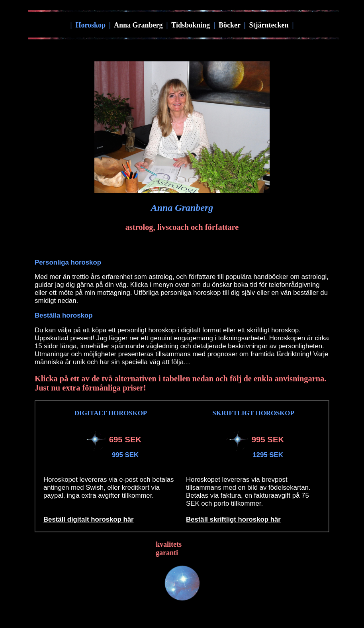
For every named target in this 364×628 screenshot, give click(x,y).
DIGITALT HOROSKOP (111, 413)
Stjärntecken (269, 25)
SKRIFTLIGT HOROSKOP (253, 413)
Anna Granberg (138, 25)
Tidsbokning (191, 25)
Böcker (230, 25)
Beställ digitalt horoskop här (89, 519)
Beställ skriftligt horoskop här (233, 519)
